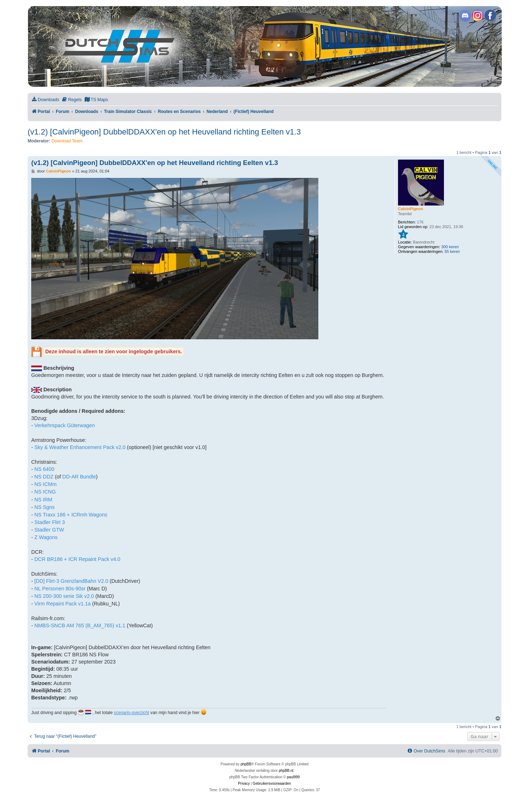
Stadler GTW (49, 530)
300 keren (450, 247)
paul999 (294, 777)
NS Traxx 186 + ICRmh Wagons (71, 515)
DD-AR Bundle (79, 477)
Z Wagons (46, 537)
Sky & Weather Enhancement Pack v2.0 (80, 447)
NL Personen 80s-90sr (60, 589)
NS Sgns (45, 507)
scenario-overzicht (131, 713)
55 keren (452, 251)
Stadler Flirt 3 (50, 522)
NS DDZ (44, 477)
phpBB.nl (286, 771)
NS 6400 (45, 469)
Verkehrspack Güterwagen (65, 425)
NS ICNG (45, 492)
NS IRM (43, 500)
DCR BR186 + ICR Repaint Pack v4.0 (78, 559)
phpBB (246, 764)
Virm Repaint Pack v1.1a (63, 604)
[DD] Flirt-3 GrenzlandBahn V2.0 (71, 581)
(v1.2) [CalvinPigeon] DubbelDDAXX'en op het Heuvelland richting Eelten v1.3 (164, 132)
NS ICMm (46, 484)
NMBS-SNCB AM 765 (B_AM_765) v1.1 (80, 625)
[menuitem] (45, 100)
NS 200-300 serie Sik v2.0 (64, 596)
